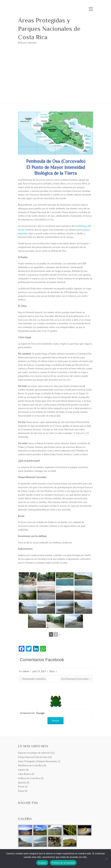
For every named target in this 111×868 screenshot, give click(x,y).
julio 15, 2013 (39, 671)
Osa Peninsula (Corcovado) (76, 679)
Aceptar (42, 863)
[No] (107, 859)
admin (26, 671)
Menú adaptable (91, 9)
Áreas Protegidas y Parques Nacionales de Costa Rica (49, 29)
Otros (52, 671)
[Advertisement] (55, 76)
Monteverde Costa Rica (33, 679)
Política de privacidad (63, 863)
